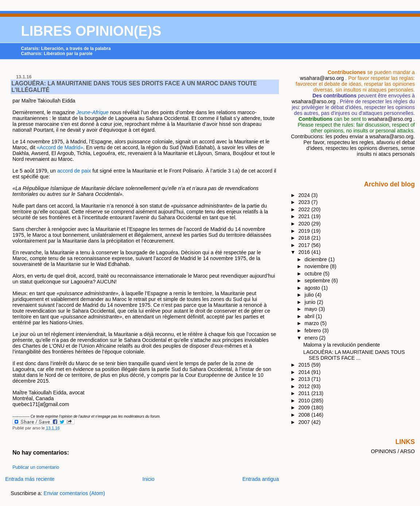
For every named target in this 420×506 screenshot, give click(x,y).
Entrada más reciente (30, 479)
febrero (313, 331)
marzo (312, 323)
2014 (305, 372)
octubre (314, 274)
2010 (305, 401)
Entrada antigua (261, 479)
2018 (305, 238)
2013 (305, 379)
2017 (305, 245)
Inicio (148, 479)
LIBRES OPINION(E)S (91, 31)
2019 (305, 231)
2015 (305, 365)
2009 (305, 407)
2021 (305, 216)
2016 (305, 252)
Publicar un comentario (36, 467)
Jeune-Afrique (92, 112)
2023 (305, 202)
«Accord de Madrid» (60, 147)
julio (310, 295)
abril (310, 316)
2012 (305, 386)
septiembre (318, 281)
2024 (305, 195)
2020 (305, 224)
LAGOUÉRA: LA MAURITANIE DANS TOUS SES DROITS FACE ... (354, 355)
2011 (305, 393)
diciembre (316, 259)
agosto (313, 288)
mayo (312, 309)
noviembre (317, 266)
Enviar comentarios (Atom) (74, 493)
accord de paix (74, 171)
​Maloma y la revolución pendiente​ (342, 345)
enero (312, 338)
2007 (305, 422)
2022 (305, 209)
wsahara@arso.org (322, 78)
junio (311, 302)
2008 (305, 415)
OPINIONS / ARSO (393, 451)
